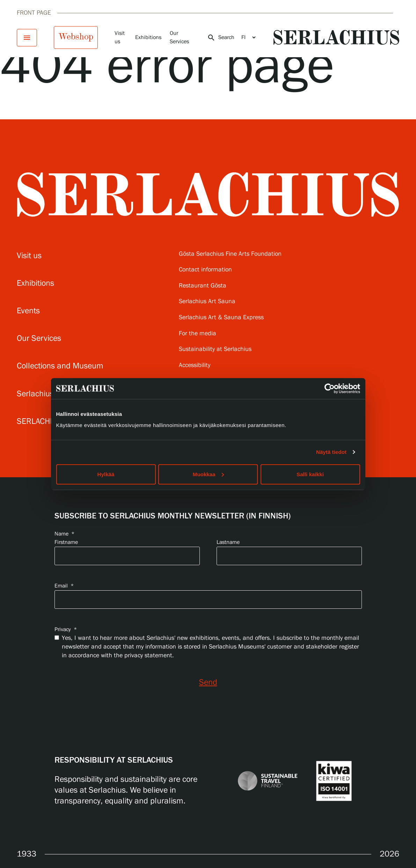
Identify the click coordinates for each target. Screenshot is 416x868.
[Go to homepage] (336, 37)
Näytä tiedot (331, 452)
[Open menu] (27, 38)
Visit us (29, 256)
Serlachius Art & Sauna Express (221, 318)
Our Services (39, 339)
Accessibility (195, 365)
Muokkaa (208, 474)
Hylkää (106, 474)
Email (64, 586)
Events (28, 311)
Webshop (76, 37)
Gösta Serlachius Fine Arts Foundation (230, 254)
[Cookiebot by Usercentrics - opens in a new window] (330, 389)
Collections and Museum (60, 366)
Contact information (205, 270)
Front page (34, 13)
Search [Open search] (221, 38)
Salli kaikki (310, 474)
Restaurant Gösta (203, 286)
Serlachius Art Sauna (207, 302)
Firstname (66, 542)
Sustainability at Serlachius (215, 349)
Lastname (228, 542)
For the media (198, 334)
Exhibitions (148, 38)
